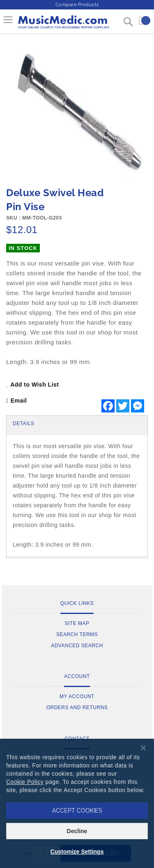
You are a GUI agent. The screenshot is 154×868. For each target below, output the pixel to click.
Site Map (77, 623)
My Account (77, 696)
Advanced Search (77, 646)
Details (24, 424)
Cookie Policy (25, 782)
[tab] (77, 424)
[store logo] (63, 25)
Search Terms (77, 634)
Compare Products (77, 5)
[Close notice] (143, 748)
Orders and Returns (77, 708)
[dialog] (77, 803)
